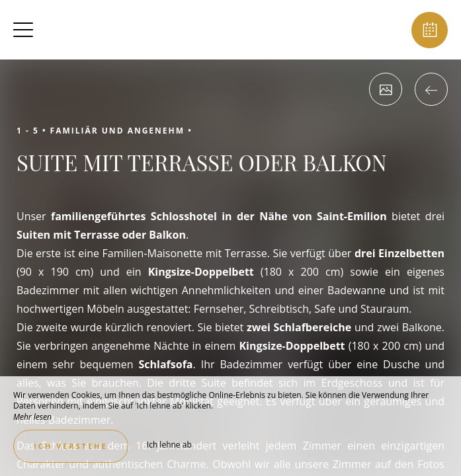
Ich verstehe (71, 446)
